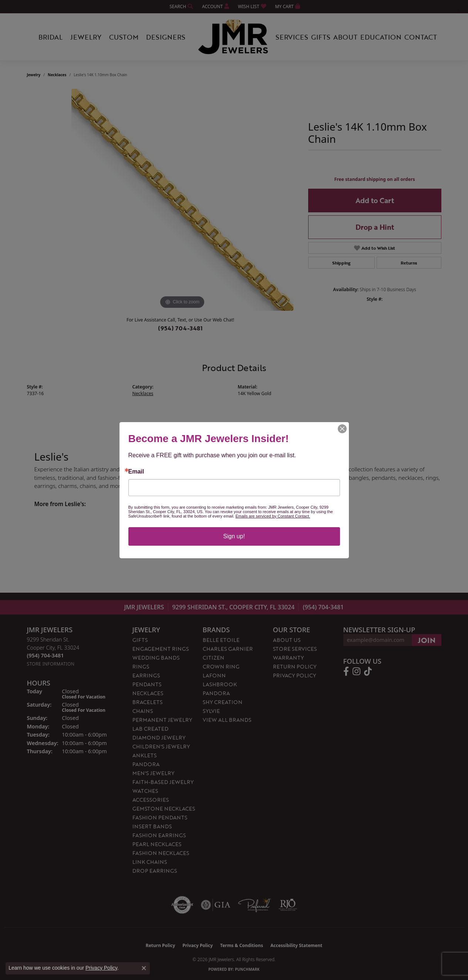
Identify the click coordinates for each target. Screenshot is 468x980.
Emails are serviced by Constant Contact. (273, 516)
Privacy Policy (101, 968)
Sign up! (234, 536)
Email (136, 472)
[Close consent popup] (144, 968)
